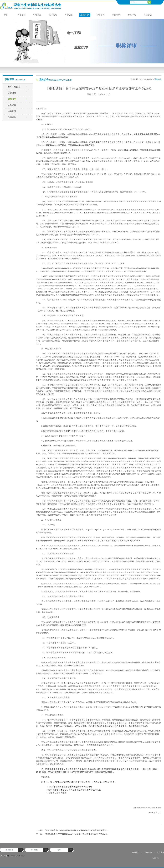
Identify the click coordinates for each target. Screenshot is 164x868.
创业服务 (100, 15)
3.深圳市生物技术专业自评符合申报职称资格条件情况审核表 (74, 790)
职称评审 (85, 15)
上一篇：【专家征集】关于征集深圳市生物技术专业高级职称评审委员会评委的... (72, 830)
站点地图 (160, 853)
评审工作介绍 (14, 87)
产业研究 (69, 15)
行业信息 (37, 15)
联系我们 (136, 853)
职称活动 (12, 105)
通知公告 (12, 99)
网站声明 (148, 853)
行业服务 (53, 15)
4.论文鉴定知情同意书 (57, 793)
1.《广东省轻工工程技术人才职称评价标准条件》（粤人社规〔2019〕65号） (82, 782)
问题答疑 (12, 117)
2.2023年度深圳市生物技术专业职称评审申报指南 (69, 787)
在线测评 (12, 111)
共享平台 (132, 15)
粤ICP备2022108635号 (16, 856)
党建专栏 (116, 15)
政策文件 (12, 93)
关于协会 (22, 15)
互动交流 (148, 15)
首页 (6, 15)
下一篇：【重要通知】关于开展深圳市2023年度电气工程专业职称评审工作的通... (72, 834)
